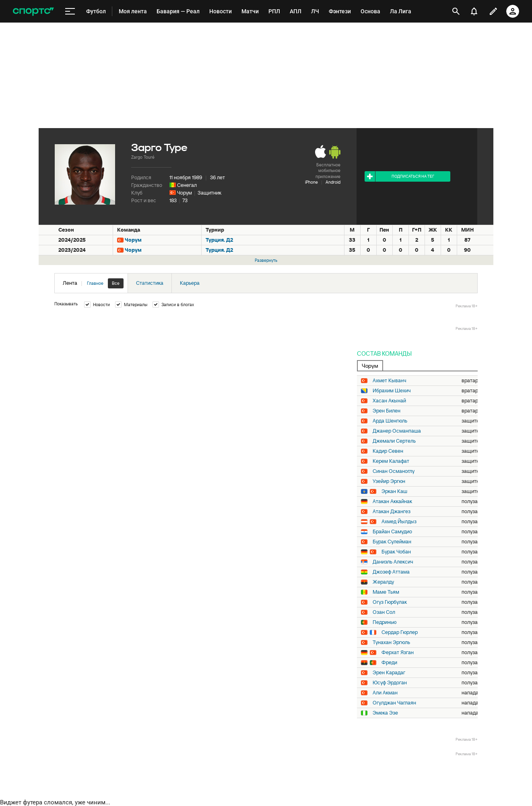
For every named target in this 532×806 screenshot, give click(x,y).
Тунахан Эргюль (391, 642)
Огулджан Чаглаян (394, 703)
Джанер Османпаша (397, 431)
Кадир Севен (388, 451)
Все (116, 283)
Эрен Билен (387, 411)
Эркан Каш (394, 491)
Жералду (383, 582)
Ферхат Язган (398, 653)
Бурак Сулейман (392, 542)
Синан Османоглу (394, 471)
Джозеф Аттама (391, 572)
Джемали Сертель (394, 441)
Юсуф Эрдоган (390, 683)
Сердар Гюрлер (400, 632)
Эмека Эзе (385, 713)
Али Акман (385, 693)
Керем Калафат (391, 461)
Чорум (185, 193)
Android (333, 182)
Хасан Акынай (389, 401)
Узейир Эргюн (389, 481)
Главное (95, 283)
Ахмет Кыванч (390, 381)
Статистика (150, 283)
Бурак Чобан (396, 552)
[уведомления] (474, 11)
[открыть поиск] (456, 11)
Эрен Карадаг (389, 673)
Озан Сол (384, 612)
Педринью (385, 622)
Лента (93, 283)
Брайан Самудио (392, 532)
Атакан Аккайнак (392, 501)
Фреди (389, 663)
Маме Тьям (386, 592)
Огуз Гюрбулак (390, 602)
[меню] (70, 11)
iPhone (311, 182)
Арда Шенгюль (390, 421)
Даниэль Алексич (393, 562)
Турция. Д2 (219, 240)
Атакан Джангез (392, 512)
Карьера (190, 283)
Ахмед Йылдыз (399, 522)
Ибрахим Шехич (392, 391)
